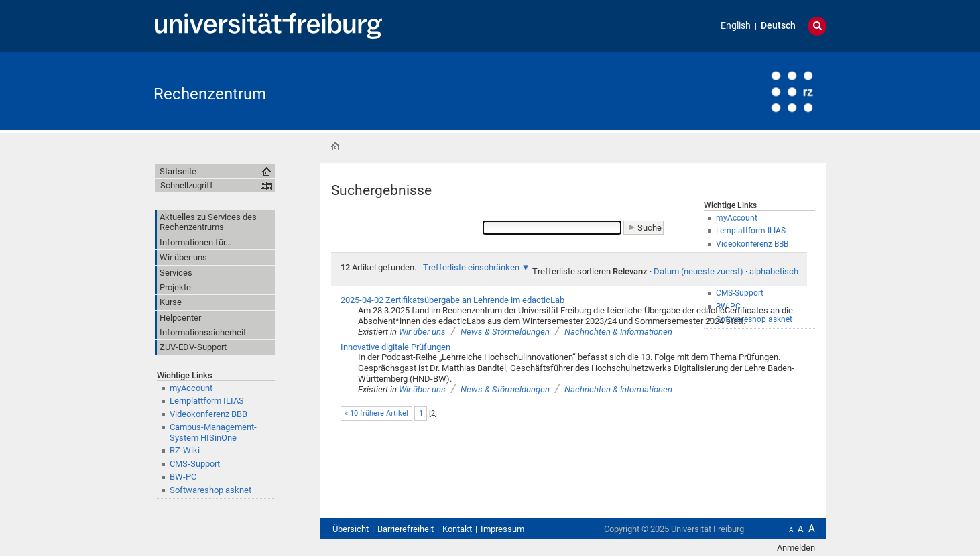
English (736, 26)
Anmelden (796, 548)
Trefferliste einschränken (471, 267)
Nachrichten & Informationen (618, 332)
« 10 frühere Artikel (376, 413)
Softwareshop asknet (210, 490)
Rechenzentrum (210, 94)
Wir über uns (422, 332)
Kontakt (457, 529)
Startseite (335, 146)
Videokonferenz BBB (208, 414)
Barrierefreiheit (406, 529)
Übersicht (351, 529)
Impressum (502, 529)
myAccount (191, 388)
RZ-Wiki (185, 450)
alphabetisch (774, 271)
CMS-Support (195, 464)
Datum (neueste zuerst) (698, 271)
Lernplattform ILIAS (207, 401)
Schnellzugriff (187, 185)
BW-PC (183, 477)
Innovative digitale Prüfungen (395, 347)
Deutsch (778, 26)
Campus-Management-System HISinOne (213, 432)
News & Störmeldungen (505, 332)
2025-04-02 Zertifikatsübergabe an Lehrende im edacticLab (452, 300)
